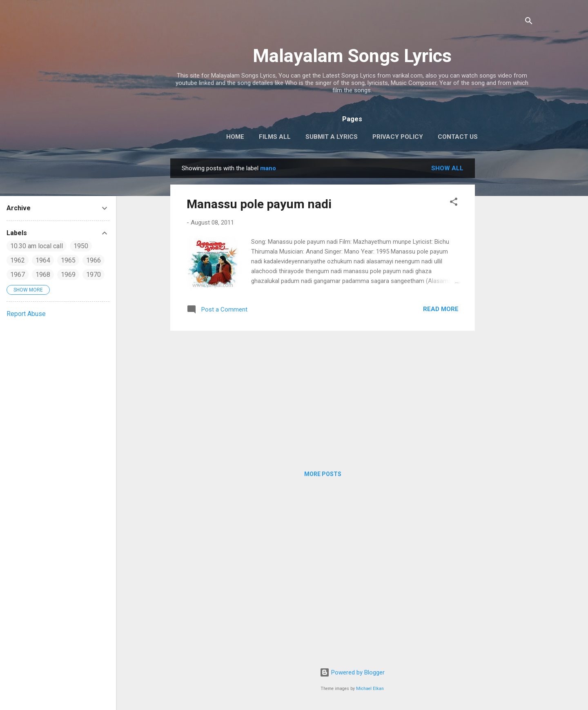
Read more (441, 309)
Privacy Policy (398, 137)
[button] (454, 203)
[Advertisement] (508, 281)
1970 (94, 275)
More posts (323, 474)
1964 (43, 260)
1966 (94, 260)
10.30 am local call (37, 246)
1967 (18, 275)
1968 (43, 275)
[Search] (529, 22)
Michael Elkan (370, 689)
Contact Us (458, 137)
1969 (68, 275)
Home (235, 137)
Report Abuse (26, 314)
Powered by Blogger (352, 672)
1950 (81, 246)
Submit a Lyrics (332, 137)
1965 (68, 260)
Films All (275, 137)
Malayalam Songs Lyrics (352, 56)
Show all (447, 168)
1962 (18, 260)
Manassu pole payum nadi (259, 204)
